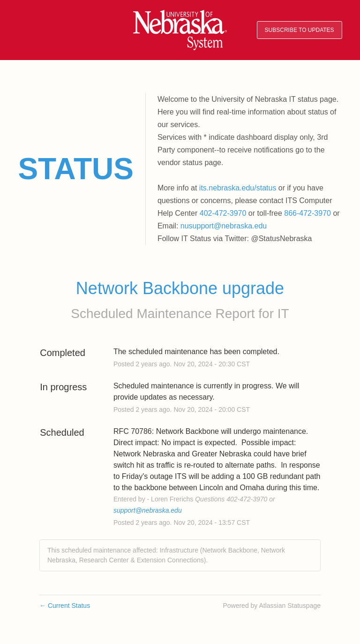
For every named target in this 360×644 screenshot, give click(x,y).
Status (76, 169)
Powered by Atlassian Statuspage (272, 606)
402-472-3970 (223, 213)
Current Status (65, 606)
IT (283, 314)
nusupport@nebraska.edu (224, 226)
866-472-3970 (307, 213)
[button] (300, 30)
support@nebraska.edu (148, 510)
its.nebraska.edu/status (238, 188)
